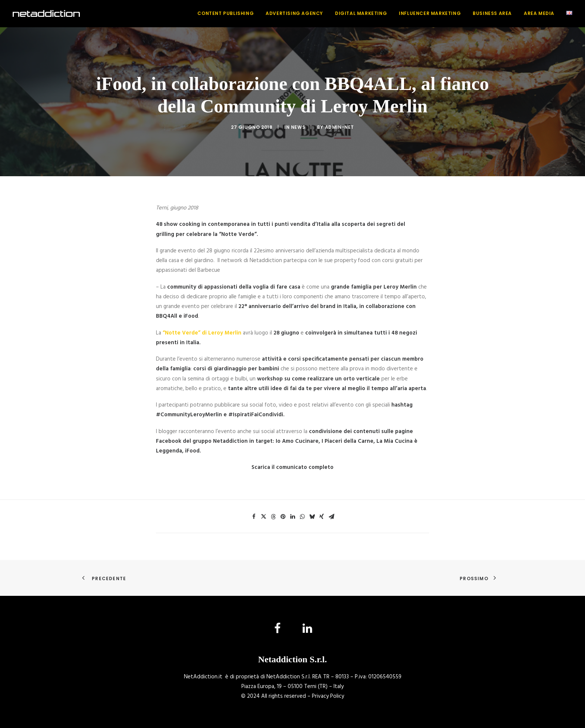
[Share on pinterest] (283, 517)
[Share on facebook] (254, 517)
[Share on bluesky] (312, 517)
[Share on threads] (273, 517)
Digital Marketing (361, 13)
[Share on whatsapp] (302, 517)
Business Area (492, 13)
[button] (278, 632)
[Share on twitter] (263, 517)
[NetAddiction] (46, 13)
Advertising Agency (294, 13)
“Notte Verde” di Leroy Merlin (202, 333)
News (298, 127)
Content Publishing (226, 13)
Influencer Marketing (430, 13)
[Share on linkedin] (292, 517)
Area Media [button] (539, 13)
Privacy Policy (328, 696)
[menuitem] (228, 13)
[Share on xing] (322, 517)
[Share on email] (331, 517)
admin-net (340, 127)
